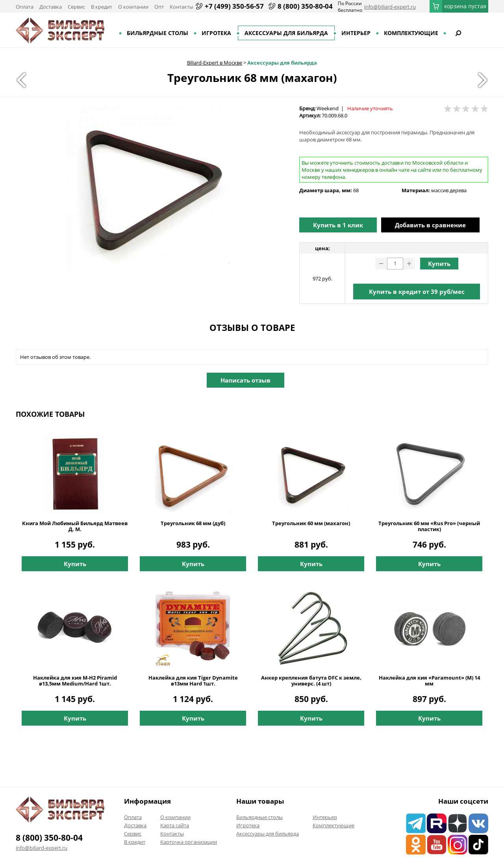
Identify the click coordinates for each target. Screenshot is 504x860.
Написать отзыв (246, 380)
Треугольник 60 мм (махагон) (311, 523)
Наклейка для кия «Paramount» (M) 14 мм (429, 681)
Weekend (328, 108)
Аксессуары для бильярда (286, 33)
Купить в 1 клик (338, 225)
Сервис (76, 7)
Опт (159, 7)
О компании (133, 7)
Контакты (182, 7)
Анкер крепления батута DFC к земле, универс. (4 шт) (311, 681)
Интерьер (356, 33)
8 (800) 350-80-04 (305, 6)
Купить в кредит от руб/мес (417, 292)
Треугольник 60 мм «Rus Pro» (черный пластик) (429, 526)
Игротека (216, 33)
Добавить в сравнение (430, 225)
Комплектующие (411, 33)
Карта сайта (175, 825)
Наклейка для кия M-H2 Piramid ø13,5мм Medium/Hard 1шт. (75, 681)
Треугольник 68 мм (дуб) (193, 523)
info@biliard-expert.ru (390, 7)
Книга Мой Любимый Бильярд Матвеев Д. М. (75, 526)
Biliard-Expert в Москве (215, 63)
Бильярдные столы (157, 33)
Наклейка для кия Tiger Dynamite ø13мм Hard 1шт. (193, 681)
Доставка (51, 7)
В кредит (102, 7)
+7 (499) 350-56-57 (234, 6)
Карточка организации (189, 842)
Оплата (25, 7)
